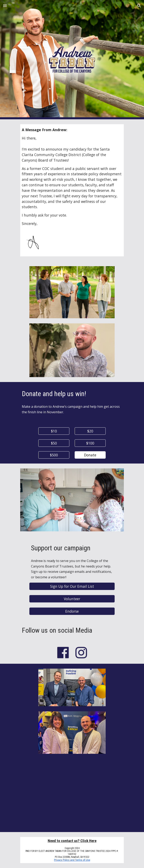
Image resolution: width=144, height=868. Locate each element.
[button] (5, 6)
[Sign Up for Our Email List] (72, 586)
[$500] (54, 455)
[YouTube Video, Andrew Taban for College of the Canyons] (72, 795)
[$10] (54, 431)
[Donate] (90, 455)
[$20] (90, 431)
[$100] (90, 443)
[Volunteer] (72, 599)
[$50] (54, 443)
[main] (72, 177)
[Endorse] (72, 611)
